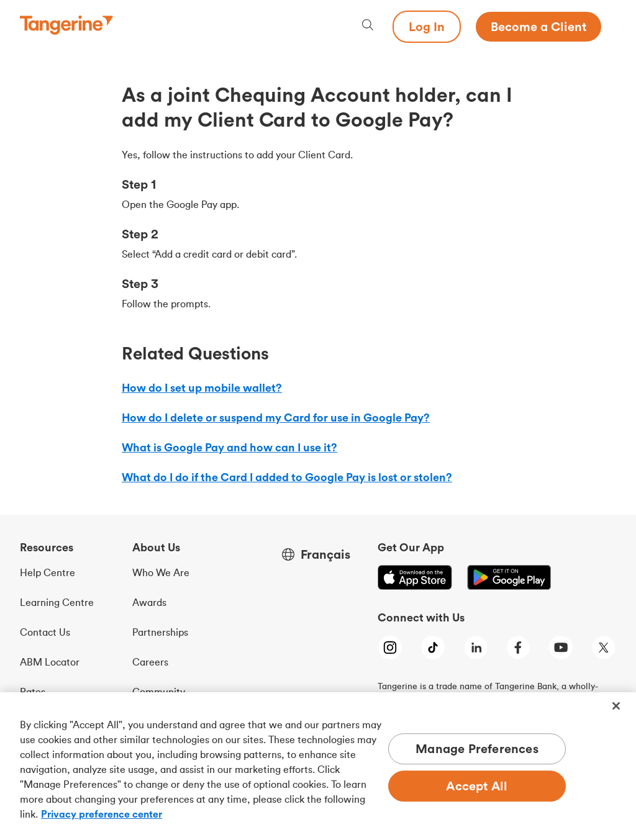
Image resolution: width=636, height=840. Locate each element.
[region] (318, 766)
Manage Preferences (477, 749)
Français (325, 554)
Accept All (477, 786)
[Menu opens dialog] (609, 27)
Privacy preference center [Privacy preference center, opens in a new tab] (102, 814)
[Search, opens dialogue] (368, 26)
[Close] (616, 706)
